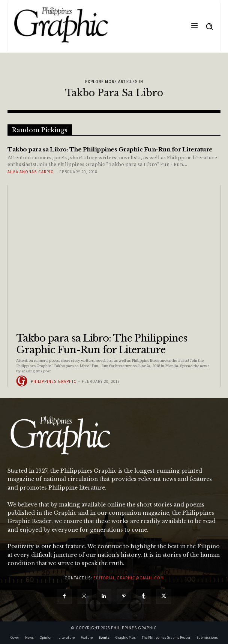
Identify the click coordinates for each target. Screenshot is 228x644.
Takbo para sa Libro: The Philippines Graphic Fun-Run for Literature (102, 344)
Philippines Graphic (54, 381)
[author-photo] (23, 381)
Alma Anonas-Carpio (31, 172)
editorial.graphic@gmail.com (129, 578)
